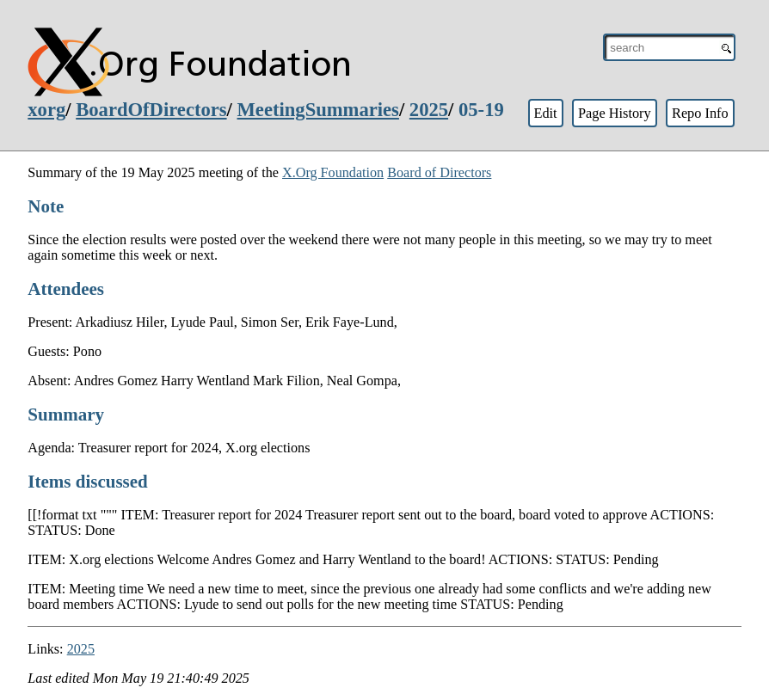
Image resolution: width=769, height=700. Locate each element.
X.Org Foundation (333, 172)
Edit (545, 113)
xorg (46, 110)
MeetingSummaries (318, 110)
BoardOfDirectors (151, 110)
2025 (429, 110)
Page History (615, 113)
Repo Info (700, 113)
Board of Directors (439, 172)
